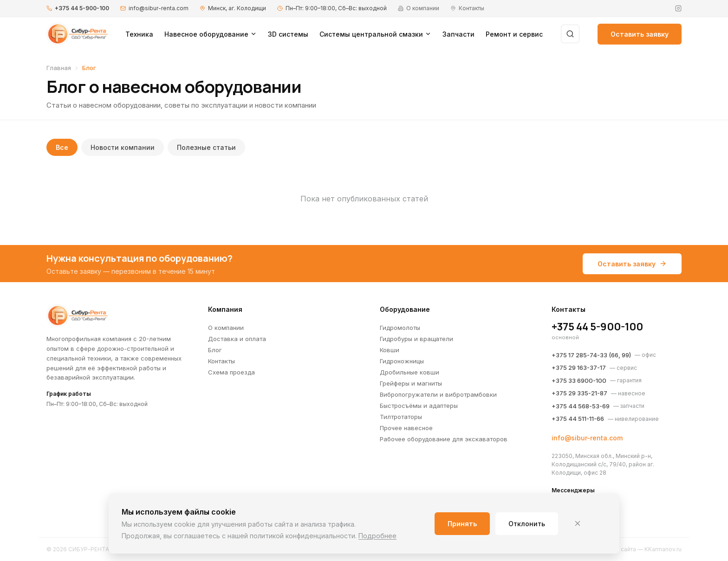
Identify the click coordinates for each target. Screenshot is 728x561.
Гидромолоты (400, 328)
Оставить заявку (640, 34)
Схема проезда (231, 372)
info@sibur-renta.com (159, 8)
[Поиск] (570, 34)
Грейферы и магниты (411, 383)
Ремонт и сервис (514, 34)
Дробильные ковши (409, 372)
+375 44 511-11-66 (578, 419)
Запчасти (458, 34)
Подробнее (377, 536)
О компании (226, 328)
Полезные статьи (206, 147)
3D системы (288, 34)
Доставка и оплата (237, 339)
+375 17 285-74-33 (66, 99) (591, 355)
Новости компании (123, 147)
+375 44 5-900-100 (82, 8)
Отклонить (527, 524)
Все (62, 147)
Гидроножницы (402, 361)
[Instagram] (678, 8)
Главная (59, 68)
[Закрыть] (578, 523)
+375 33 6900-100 (579, 380)
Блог (215, 350)
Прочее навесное (406, 428)
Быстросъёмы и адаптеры (419, 406)
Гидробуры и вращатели (416, 339)
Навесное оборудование (211, 34)
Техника (139, 34)
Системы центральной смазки (375, 34)
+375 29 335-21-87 (579, 393)
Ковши (390, 350)
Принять (462, 524)
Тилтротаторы (401, 417)
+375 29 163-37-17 (579, 368)
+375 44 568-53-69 (581, 406)
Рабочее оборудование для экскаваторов (444, 439)
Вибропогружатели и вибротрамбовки (438, 394)
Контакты (221, 361)
